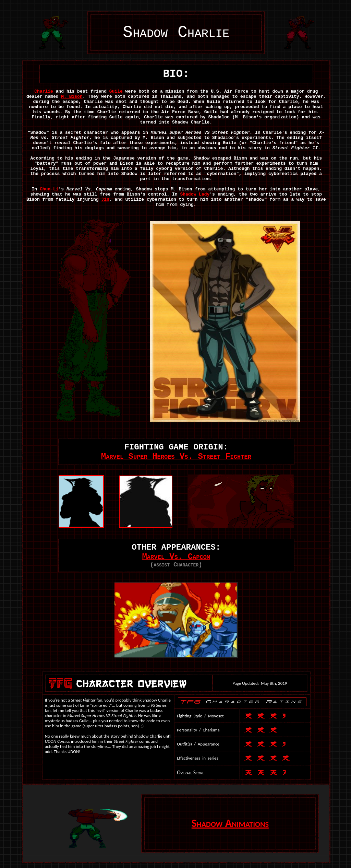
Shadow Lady (195, 194)
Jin (105, 200)
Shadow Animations (230, 823)
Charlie (44, 91)
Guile (116, 91)
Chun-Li (49, 189)
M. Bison (72, 97)
